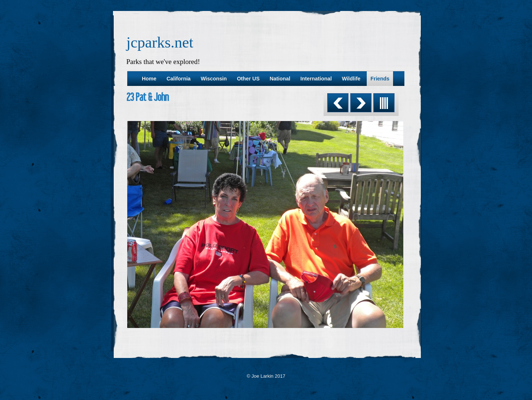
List (384, 103)
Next (361, 103)
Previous (338, 103)
